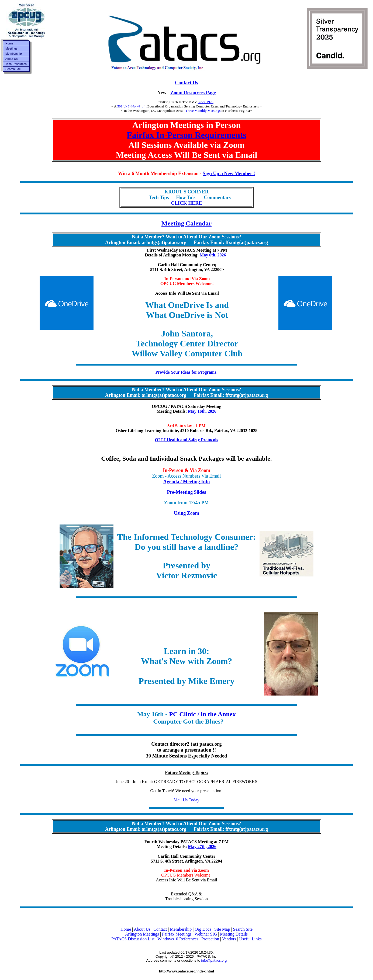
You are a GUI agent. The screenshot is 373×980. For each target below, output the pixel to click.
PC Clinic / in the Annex (202, 714)
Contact (160, 929)
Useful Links (251, 939)
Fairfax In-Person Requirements (186, 135)
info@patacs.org (214, 960)
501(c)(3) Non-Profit (132, 106)
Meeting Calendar (186, 223)
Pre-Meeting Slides (186, 492)
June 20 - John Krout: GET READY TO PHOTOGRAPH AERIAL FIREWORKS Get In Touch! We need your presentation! (186, 782)
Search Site (243, 929)
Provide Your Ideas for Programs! (186, 372)
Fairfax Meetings (177, 934)
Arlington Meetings (142, 934)
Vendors (229, 939)
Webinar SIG (206, 934)
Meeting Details (234, 934)
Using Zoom (186, 513)
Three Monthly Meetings (203, 111)
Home (126, 929)
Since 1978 (206, 102)
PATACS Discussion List (133, 939)
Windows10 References (178, 939)
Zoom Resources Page (193, 93)
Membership (181, 929)
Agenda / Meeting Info (187, 482)
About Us (142, 929)
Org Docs (203, 929)
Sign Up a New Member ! (229, 173)
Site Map (222, 929)
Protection (210, 939)
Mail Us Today (186, 800)
